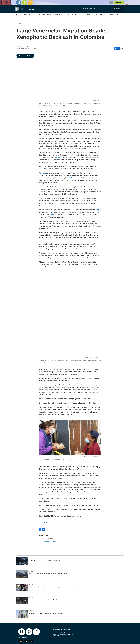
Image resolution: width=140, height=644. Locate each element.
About (69, 19)
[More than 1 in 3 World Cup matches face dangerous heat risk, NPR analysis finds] (22, 591)
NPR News (20, 28)
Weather (100, 19)
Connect (89, 19)
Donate (121, 5)
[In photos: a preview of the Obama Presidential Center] (22, 618)
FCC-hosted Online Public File (61, 634)
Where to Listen (39, 19)
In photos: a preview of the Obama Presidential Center (46, 617)
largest (98, 214)
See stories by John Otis (48, 545)
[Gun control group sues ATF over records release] (22, 565)
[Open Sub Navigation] (52, 19)
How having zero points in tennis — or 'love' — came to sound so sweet (52, 604)
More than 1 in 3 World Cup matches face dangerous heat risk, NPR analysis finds (55, 591)
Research (42, 177)
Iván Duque (58, 161)
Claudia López (75, 182)
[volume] (22, 13)
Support (78, 19)
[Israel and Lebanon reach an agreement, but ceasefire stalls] (22, 578)
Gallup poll (53, 219)
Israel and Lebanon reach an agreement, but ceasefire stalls (48, 578)
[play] (17, 13)
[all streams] (119, 13)
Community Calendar (115, 19)
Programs (59, 19)
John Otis (27, 51)
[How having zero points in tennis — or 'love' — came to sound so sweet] (22, 605)
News (49, 19)
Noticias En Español (23, 19)
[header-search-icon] (112, 5)
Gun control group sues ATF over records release (45, 565)
